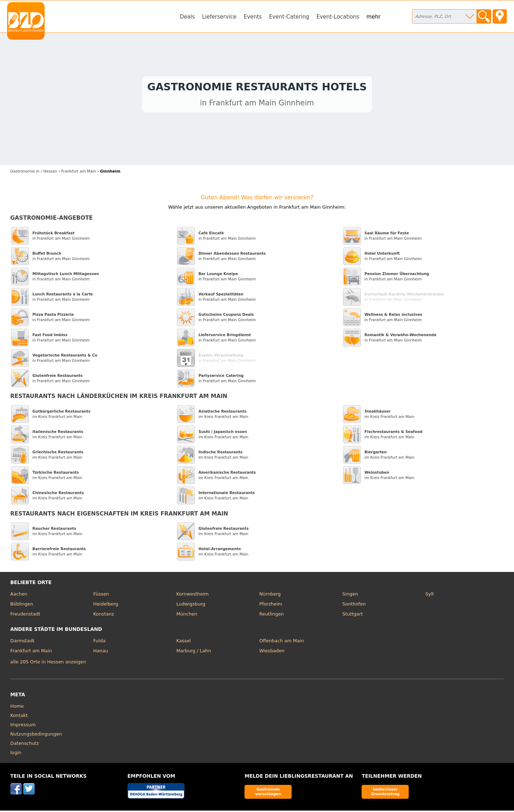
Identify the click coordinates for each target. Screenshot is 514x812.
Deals (187, 17)
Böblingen (22, 606)
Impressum (23, 726)
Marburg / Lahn (194, 652)
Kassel (184, 642)
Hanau (100, 652)
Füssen (101, 596)
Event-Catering (289, 17)
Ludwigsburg (191, 606)
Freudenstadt (25, 615)
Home (17, 708)
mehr (374, 17)
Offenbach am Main (281, 642)
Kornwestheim (193, 596)
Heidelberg (106, 606)
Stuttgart (352, 615)
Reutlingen (271, 615)
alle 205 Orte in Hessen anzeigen (48, 663)
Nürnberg (270, 596)
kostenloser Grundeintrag (385, 793)
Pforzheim (271, 606)
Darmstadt (22, 642)
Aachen (19, 596)
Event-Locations (338, 17)
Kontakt (19, 717)
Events (253, 17)
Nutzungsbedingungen (36, 736)
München (187, 615)
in (25, 173)
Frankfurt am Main (31, 652)
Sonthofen (354, 606)
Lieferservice (219, 17)
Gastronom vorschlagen (268, 793)
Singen (350, 596)
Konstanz (104, 615)
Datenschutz (25, 745)
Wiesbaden (272, 652)
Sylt (430, 596)
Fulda (99, 642)
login (16, 754)
